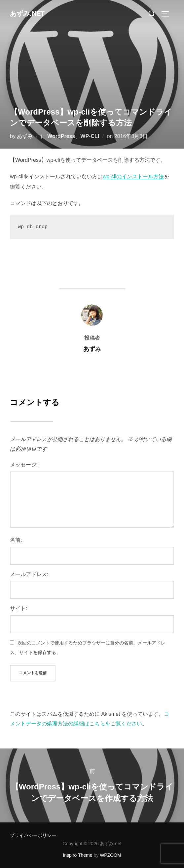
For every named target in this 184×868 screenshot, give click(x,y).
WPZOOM (110, 855)
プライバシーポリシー (33, 835)
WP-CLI (90, 136)
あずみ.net (27, 14)
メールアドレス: (29, 574)
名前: (16, 540)
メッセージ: (24, 465)
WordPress (61, 136)
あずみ (25, 136)
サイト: (18, 608)
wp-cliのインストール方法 (133, 176)
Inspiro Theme (77, 855)
